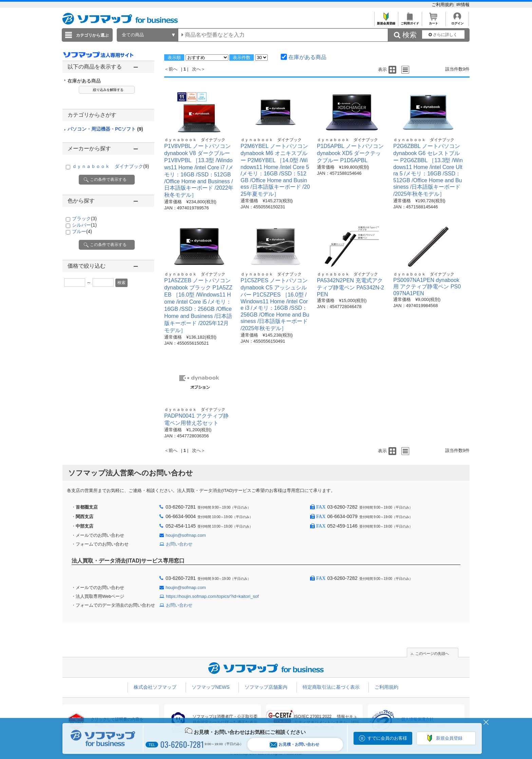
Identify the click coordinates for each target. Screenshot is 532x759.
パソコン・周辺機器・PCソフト (105, 129)
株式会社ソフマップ (155, 687)
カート (433, 22)
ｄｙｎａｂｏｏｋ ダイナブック (110, 166)
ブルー (82, 231)
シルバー (84, 225)
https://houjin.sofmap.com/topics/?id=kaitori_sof (212, 596)
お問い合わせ (179, 544)
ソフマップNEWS (211, 687)
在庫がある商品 (84, 81)
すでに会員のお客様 (387, 738)
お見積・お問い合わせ (294, 745)
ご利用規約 (443, 5)
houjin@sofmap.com (186, 535)
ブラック (84, 219)
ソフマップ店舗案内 (266, 687)
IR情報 (463, 5)
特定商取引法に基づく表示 (331, 687)
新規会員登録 (386, 22)
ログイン (457, 22)
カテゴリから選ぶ (92, 35)
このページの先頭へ (432, 653)
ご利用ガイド (410, 22)
